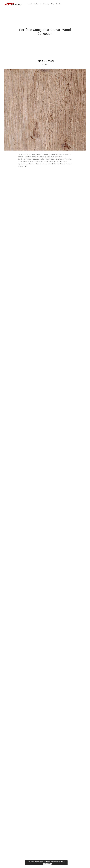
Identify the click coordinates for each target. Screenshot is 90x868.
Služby (36, 4)
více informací (62, 862)
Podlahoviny (45, 4)
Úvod (30, 4)
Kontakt (59, 4)
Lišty (53, 4)
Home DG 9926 (45, 61)
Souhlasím (47, 864)
